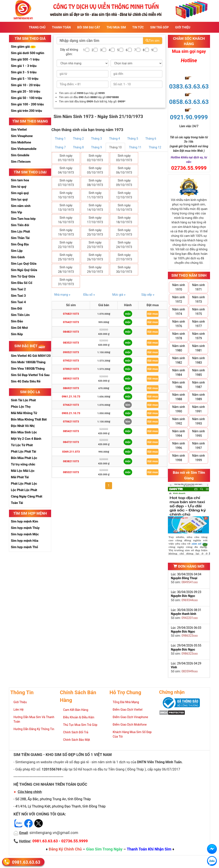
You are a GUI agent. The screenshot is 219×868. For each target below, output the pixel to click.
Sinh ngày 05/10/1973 (95, 170)
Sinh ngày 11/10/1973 (95, 195)
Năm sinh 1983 (198, 360)
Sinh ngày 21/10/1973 (124, 232)
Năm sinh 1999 (198, 458)
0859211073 (71, 379)
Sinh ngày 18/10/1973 (124, 220)
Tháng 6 (151, 139)
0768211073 (71, 314)
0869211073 (71, 388)
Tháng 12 (155, 147)
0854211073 (71, 431)
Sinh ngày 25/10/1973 (66, 257)
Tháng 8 (78, 147)
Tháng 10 (115, 147)
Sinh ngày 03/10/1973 (124, 158)
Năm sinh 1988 (179, 397)
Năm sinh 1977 (198, 324)
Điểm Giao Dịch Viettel (128, 710)
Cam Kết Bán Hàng (76, 710)
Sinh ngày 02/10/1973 (95, 158)
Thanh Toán (61, 27)
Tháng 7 (60, 147)
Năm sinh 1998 (179, 458)
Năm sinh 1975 (198, 312)
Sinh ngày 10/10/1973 (66, 195)
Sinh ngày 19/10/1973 (66, 232)
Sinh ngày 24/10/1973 (124, 245)
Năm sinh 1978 (179, 336)
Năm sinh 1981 (198, 348)
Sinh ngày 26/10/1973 (95, 257)
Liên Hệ (18, 710)
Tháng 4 (115, 139)
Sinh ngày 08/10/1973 (95, 183)
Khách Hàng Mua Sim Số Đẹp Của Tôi (132, 734)
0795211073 (71, 361)
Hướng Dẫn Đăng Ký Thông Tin (34, 729)
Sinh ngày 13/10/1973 (66, 207)
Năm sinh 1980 (179, 348)
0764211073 (71, 322)
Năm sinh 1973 (198, 299)
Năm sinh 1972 (179, 299)
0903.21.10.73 (71, 413)
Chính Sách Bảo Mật (77, 740)
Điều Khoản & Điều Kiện (79, 717)
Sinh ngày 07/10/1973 (66, 183)
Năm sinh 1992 (179, 421)
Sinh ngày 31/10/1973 (66, 282)
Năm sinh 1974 (179, 312)
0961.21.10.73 (71, 396)
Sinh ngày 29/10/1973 (95, 269)
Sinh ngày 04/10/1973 (66, 170)
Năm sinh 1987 (198, 385)
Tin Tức (138, 27)
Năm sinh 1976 (179, 324)
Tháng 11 (135, 147)
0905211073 (71, 352)
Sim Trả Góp (159, 27)
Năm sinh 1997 (198, 446)
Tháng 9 (97, 147)
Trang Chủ (37, 27)
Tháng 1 (60, 139)
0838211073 (71, 461)
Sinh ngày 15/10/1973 (124, 207)
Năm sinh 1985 (198, 373)
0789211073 (71, 369)
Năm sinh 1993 (198, 421)
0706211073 (71, 421)
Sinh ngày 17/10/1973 (95, 220)
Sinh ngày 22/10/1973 (66, 245)
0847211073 (71, 442)
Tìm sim (152, 41)
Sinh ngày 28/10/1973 (66, 269)
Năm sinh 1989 (198, 397)
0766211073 (71, 405)
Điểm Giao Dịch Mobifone (130, 725)
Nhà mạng (62, 295)
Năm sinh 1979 (198, 336)
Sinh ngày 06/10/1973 (124, 170)
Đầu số (89, 295)
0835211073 (71, 343)
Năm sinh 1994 (179, 433)
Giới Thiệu (183, 27)
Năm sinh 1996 (179, 446)
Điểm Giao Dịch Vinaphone (130, 717)
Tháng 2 (78, 139)
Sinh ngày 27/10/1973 (124, 257)
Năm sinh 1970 (179, 287)
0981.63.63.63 (26, 862)
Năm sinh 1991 (198, 409)
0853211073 (71, 472)
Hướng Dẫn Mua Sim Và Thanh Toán (34, 719)
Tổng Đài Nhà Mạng (126, 702)
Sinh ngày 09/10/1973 (124, 183)
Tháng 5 (133, 139)
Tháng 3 (97, 139)
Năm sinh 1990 (179, 409)
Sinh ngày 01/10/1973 (66, 158)
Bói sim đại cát (89, 27)
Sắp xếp (148, 295)
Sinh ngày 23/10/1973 (95, 245)
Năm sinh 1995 (198, 433)
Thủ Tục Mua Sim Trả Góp (80, 725)
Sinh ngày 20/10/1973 (95, 232)
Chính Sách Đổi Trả (76, 732)
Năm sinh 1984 (179, 373)
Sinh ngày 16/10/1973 (66, 220)
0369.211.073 (71, 452)
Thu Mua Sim (116, 27)
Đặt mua (153, 314)
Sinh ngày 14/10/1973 (95, 207)
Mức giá (119, 295)
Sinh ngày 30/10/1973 (124, 269)
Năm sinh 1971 (198, 287)
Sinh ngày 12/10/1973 (124, 195)
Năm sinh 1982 (179, 360)
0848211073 (71, 332)
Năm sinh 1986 (179, 385)
